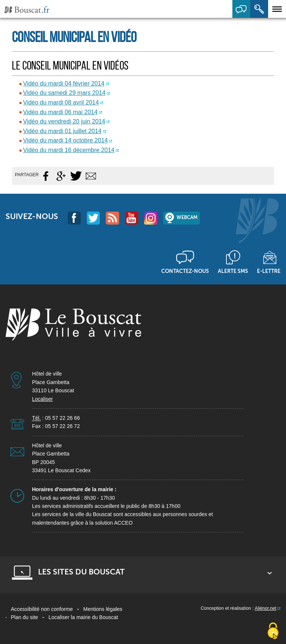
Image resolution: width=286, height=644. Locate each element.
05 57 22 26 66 (62, 418)
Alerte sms (233, 271)
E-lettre (269, 271)
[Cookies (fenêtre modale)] (273, 631)
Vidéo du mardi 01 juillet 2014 (62, 131)
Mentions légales (103, 609)
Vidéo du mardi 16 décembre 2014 (69, 150)
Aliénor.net (266, 608)
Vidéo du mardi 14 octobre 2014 (65, 140)
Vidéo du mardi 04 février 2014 (64, 83)
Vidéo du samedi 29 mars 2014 (64, 93)
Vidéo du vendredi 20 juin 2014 (64, 121)
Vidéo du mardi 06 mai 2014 (60, 112)
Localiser (42, 399)
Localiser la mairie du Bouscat (83, 617)
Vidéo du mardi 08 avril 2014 (61, 102)
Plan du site (24, 617)
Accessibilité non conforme (42, 609)
